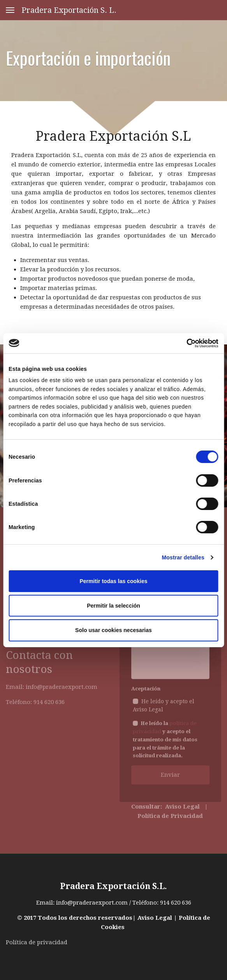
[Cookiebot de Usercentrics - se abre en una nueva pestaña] (184, 343)
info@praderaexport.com (92, 903)
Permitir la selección (113, 606)
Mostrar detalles (183, 557)
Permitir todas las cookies (113, 581)
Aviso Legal (155, 918)
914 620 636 (176, 903)
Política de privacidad (37, 942)
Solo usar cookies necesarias (113, 630)
